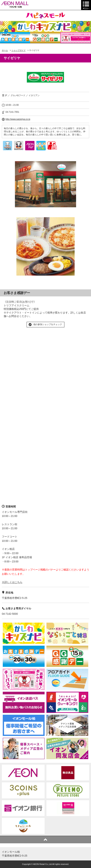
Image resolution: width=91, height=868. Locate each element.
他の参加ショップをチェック (48, 324)
